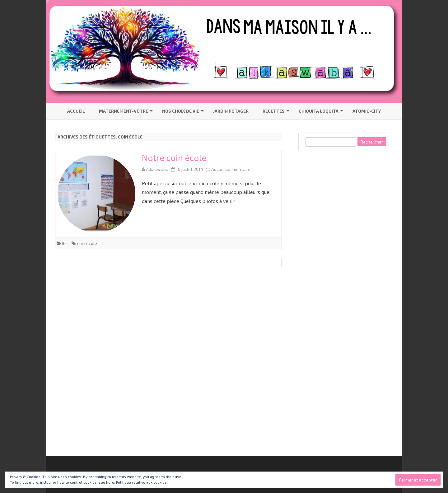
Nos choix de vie (181, 111)
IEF (65, 243)
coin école (87, 243)
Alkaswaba (157, 169)
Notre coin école (174, 157)
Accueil (76, 111)
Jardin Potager (231, 111)
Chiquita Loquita (319, 111)
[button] (96, 194)
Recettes (274, 111)
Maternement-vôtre (124, 111)
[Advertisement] (345, 253)
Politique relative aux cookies (141, 482)
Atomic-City (367, 111)
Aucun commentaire (231, 169)
